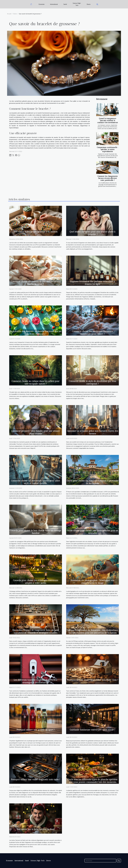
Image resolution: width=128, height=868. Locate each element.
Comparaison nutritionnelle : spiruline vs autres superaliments (108, 149)
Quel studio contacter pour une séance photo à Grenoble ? (92, 233)
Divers (89, 4)
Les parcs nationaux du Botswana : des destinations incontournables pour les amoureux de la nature (93, 631)
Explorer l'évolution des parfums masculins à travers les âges (93, 283)
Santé (65, 4)
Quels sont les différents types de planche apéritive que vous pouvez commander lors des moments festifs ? (92, 782)
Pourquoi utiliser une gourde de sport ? (36, 730)
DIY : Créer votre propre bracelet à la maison (36, 232)
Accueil (9, 14)
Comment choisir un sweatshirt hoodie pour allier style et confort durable (36, 482)
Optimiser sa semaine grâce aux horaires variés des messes (93, 432)
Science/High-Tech (77, 4)
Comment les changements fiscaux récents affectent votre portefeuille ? (107, 178)
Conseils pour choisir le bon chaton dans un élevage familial (36, 532)
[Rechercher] (100, 861)
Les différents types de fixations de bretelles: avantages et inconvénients (36, 681)
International (54, 4)
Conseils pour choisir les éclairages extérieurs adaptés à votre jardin (36, 582)
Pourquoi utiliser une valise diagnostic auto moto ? (36, 779)
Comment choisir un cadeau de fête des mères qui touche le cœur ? (36, 283)
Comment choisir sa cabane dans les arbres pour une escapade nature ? (36, 382)
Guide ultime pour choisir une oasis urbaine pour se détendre (93, 532)
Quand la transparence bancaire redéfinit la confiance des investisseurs (108, 121)
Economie (42, 4)
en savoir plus (30, 117)
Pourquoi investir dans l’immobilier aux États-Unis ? (92, 680)
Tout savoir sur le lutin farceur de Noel (36, 829)
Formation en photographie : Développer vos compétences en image (92, 582)
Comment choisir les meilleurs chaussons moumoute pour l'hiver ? (92, 333)
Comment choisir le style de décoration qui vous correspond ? (92, 382)
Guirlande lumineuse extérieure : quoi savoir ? (93, 730)
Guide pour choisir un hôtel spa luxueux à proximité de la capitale (93, 482)
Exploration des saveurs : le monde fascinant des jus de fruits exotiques (36, 333)
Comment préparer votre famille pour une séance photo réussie (36, 432)
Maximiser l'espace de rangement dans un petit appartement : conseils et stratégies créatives (36, 631)
